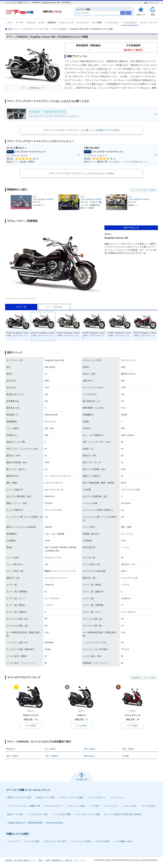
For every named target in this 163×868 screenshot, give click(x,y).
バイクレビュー (112, 23)
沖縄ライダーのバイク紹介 (19, 798)
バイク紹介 (94, 806)
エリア (41, 23)
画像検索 (52, 23)
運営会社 (69, 861)
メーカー (20, 23)
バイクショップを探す (81, 842)
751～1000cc (51, 756)
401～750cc (12, 756)
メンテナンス (82, 23)
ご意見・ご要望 (44, 861)
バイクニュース (111, 806)
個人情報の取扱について (25, 861)
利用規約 (9, 861)
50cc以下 (11, 749)
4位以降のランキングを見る (143, 678)
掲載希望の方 (58, 861)
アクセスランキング (53, 806)
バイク (10, 23)
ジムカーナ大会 (129, 806)
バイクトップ (13, 842)
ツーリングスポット (97, 798)
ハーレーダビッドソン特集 (87, 814)
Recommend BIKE (55, 823)
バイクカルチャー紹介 (38, 814)
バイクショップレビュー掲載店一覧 (24, 806)
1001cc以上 (89, 756)
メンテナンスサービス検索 (71, 798)
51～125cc (50, 749)
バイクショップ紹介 (76, 806)
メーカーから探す (32, 842)
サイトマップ (151, 3)
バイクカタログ (130, 23)
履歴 (153, 15)
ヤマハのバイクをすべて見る (143, 190)
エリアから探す (103, 842)
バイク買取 (97, 23)
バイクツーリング (148, 23)
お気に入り (141, 15)
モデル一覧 (21, 307)
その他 (125, 756)
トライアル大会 (148, 806)
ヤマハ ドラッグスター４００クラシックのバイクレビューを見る (81, 173)
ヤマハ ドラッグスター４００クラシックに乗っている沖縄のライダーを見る (81, 130)
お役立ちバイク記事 (45, 798)
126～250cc (90, 749)
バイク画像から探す (123, 842)
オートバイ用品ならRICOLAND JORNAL (123, 814)
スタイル (31, 23)
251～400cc (128, 749)
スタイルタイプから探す (55, 842)
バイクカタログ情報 (62, 814)
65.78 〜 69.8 (133, 50)
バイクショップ (66, 23)
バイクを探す (31, 726)
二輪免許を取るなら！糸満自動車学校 (25, 823)
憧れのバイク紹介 (15, 814)
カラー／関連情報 (54, 307)
